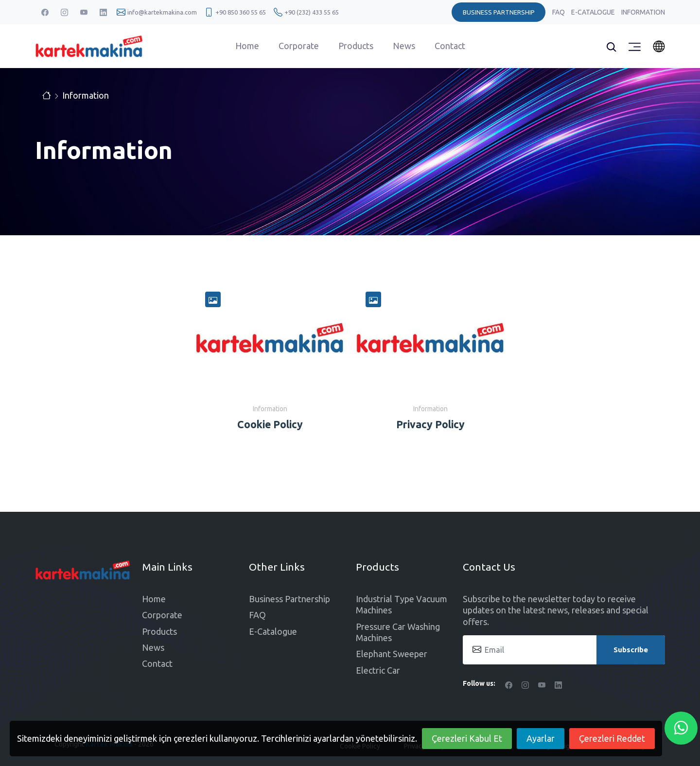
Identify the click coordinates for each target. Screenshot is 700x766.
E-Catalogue (594, 12)
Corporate (299, 46)
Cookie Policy (270, 424)
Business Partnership (289, 599)
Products (356, 46)
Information (643, 12)
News (404, 46)
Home (247, 46)
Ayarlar (541, 738)
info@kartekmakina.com (162, 12)
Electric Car (378, 670)
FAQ (559, 12)
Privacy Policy (430, 424)
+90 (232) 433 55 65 (312, 12)
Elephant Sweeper (392, 654)
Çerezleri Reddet (612, 738)
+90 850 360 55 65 (241, 12)
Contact (450, 46)
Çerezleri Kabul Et (467, 738)
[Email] (564, 650)
